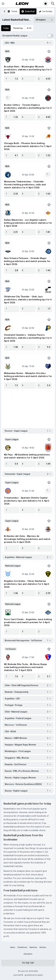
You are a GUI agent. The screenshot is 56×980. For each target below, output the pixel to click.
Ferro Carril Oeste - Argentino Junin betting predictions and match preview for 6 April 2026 (28, 622)
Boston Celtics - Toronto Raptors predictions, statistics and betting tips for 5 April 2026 (28, 108)
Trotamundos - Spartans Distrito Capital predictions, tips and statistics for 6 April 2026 (27, 501)
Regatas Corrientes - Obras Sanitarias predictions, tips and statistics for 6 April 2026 (27, 584)
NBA (7, 51)
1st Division (11, 649)
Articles (43, 947)
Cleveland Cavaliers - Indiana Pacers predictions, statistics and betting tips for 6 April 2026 (28, 338)
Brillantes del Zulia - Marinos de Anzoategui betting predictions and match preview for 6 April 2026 (27, 539)
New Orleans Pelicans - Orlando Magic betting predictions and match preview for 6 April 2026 (27, 261)
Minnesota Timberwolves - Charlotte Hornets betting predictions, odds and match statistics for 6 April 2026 (25, 185)
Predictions (22, 947)
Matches (33, 947)
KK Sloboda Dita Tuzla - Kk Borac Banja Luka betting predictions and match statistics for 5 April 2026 (25, 667)
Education (28, 954)
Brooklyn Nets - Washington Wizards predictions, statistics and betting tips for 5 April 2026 (28, 70)
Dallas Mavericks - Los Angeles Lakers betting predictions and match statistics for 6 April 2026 (28, 223)
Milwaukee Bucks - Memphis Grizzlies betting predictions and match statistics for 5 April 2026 (28, 376)
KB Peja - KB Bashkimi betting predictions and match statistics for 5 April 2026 (27, 456)
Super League (12, 439)
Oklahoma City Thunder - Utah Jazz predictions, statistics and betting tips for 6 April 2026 (28, 300)
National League (13, 566)
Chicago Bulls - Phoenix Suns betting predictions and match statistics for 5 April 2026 (28, 146)
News (13, 947)
